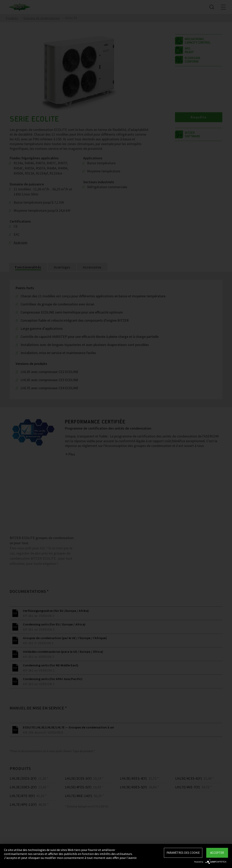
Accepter (217, 853)
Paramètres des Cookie (183, 853)
